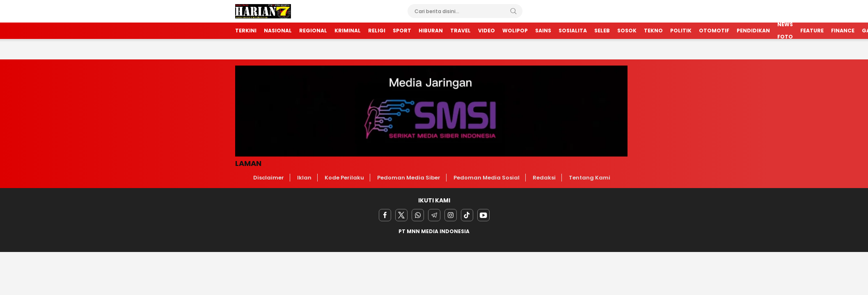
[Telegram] (434, 215)
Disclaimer (269, 178)
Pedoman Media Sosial (487, 178)
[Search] (513, 11)
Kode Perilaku (344, 178)
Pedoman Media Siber (409, 178)
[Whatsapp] (418, 215)
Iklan (304, 178)
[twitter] (401, 215)
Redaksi (544, 178)
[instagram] (451, 215)
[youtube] (483, 215)
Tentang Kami (590, 178)
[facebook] (385, 215)
